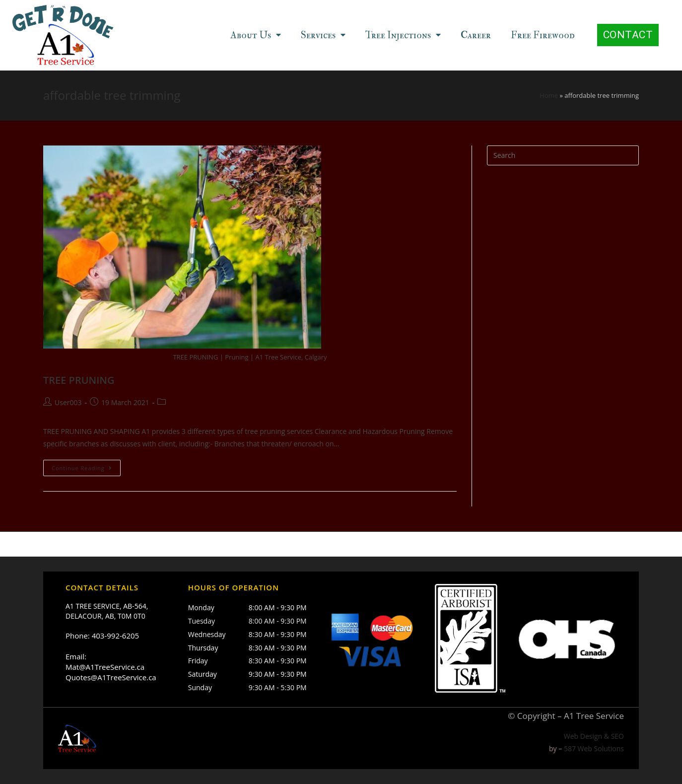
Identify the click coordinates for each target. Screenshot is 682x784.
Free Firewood (543, 35)
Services (323, 35)
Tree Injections (403, 35)
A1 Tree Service (594, 716)
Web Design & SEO (594, 737)
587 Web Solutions (594, 749)
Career (476, 35)
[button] (628, 35)
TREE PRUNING (79, 380)
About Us (256, 35)
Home (549, 95)
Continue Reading (82, 468)
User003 (68, 402)
